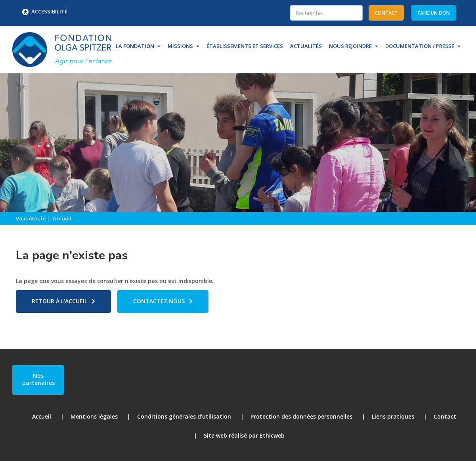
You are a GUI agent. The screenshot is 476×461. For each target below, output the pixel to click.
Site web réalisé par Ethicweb (244, 435)
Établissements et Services (245, 46)
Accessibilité (49, 11)
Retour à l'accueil (59, 301)
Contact (445, 416)
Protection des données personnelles (301, 416)
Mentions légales (94, 416)
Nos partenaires (38, 379)
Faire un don (434, 13)
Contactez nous (159, 301)
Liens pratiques (393, 416)
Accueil (62, 218)
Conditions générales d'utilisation (184, 416)
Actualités (306, 46)
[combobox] (326, 13)
